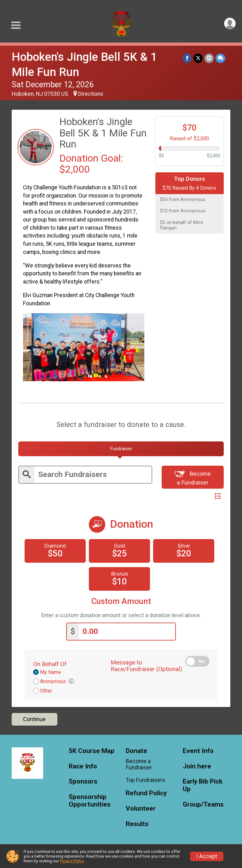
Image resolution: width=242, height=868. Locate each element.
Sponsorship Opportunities (90, 801)
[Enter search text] (93, 475)
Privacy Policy (72, 861)
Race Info (83, 766)
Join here (197, 766)
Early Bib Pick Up (203, 785)
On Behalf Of (50, 664)
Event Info (198, 751)
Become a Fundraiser (193, 477)
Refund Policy (146, 793)
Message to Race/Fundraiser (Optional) (146, 666)
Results (137, 824)
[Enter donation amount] (127, 632)
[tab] (121, 449)
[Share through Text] (220, 58)
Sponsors (83, 782)
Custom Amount (121, 601)
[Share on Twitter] (198, 58)
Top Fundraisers (146, 780)
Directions (91, 94)
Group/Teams (203, 805)
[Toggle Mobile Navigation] (16, 25)
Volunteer (141, 809)
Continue (34, 719)
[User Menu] (230, 23)
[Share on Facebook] (187, 58)
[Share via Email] (209, 58)
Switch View (202, 496)
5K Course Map (92, 751)
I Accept (207, 856)
